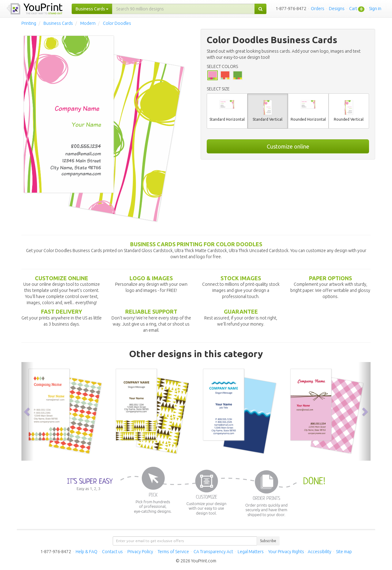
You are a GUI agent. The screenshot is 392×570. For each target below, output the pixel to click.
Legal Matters (251, 552)
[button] (28, 411)
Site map (344, 552)
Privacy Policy (140, 552)
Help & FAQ (87, 552)
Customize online (288, 146)
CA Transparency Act (213, 552)
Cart (353, 9)
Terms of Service (173, 552)
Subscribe (268, 541)
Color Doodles (117, 23)
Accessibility (320, 552)
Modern (88, 23)
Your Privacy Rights (286, 552)
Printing (29, 23)
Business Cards (58, 23)
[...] (183, 9)
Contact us (112, 552)
